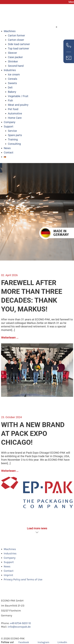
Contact (9, 152)
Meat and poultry (18, 105)
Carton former (16, 35)
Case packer (15, 57)
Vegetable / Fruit (18, 96)
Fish (10, 100)
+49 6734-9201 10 (20, 623)
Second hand (16, 66)
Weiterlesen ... (10, 338)
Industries (10, 70)
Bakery (12, 92)
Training (13, 139)
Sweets (12, 83)
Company (10, 122)
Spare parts (15, 135)
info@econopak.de (19, 627)
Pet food (13, 109)
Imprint (9, 575)
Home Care (15, 118)
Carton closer (16, 40)
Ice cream (14, 74)
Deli (10, 87)
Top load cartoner (18, 48)
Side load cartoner (19, 44)
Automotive (15, 113)
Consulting (14, 144)
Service (12, 131)
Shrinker (13, 61)
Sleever (12, 53)
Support (9, 126)
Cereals (13, 79)
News (7, 148)
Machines (10, 31)
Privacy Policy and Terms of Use (23, 579)
